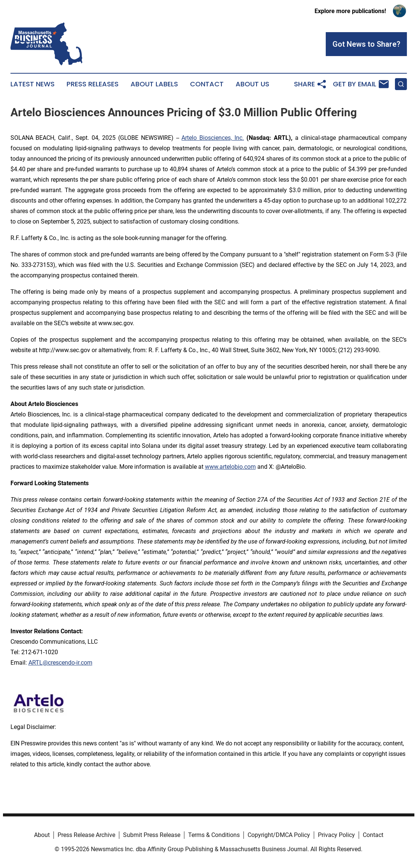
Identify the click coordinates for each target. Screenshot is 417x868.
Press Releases (93, 84)
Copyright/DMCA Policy (279, 835)
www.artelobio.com (230, 467)
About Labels (154, 84)
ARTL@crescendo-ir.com (60, 663)
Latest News (33, 84)
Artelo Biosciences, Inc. (213, 138)
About (42, 835)
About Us (252, 84)
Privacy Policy (336, 835)
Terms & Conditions (214, 835)
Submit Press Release (152, 835)
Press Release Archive (86, 835)
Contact (207, 84)
